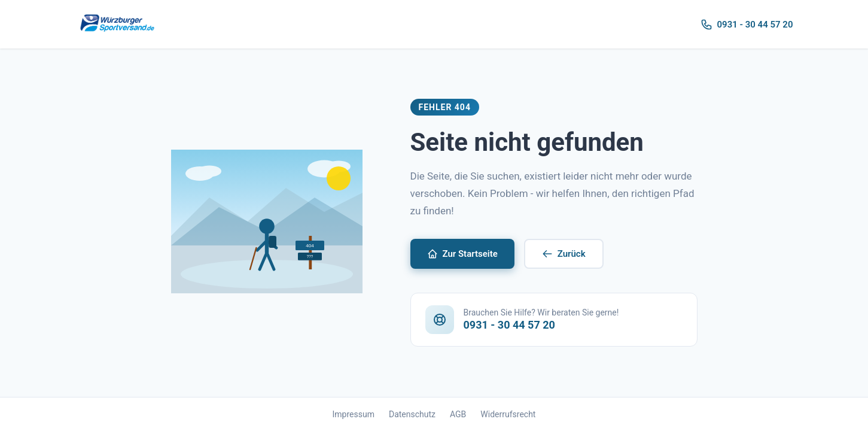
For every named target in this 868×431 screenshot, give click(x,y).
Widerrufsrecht (508, 414)
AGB (458, 414)
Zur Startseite (462, 254)
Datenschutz (412, 414)
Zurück (564, 254)
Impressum (354, 414)
